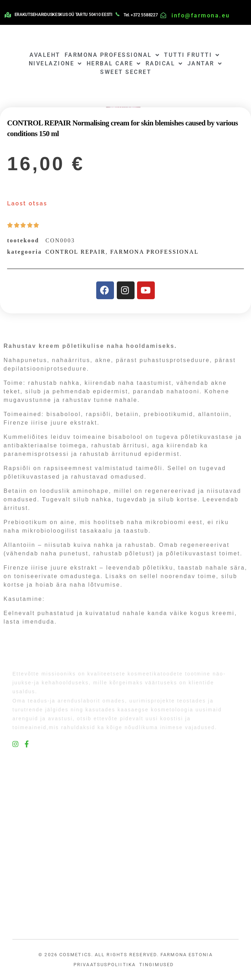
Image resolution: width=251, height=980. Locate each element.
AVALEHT (45, 55)
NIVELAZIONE (56, 64)
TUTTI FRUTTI (192, 55)
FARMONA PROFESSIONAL (112, 55)
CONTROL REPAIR (75, 252)
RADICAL (164, 64)
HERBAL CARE (114, 64)
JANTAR (205, 64)
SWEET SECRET (126, 72)
